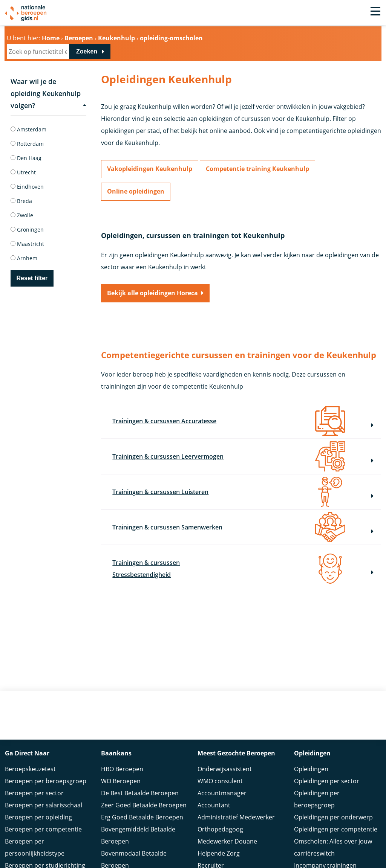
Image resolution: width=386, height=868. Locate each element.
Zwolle (22, 215)
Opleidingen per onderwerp (333, 808)
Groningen (27, 230)
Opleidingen (311, 760)
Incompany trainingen (325, 856)
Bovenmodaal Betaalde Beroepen (134, 850)
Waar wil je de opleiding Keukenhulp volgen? (48, 93)
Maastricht (27, 244)
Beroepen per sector (34, 784)
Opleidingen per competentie (336, 820)
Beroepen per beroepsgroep (46, 772)
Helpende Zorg (219, 844)
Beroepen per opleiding (38, 808)
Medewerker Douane (227, 832)
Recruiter (211, 856)
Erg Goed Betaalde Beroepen (142, 808)
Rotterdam (27, 144)
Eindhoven (27, 187)
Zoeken (87, 51)
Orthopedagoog (220, 820)
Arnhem (24, 258)
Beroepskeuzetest (30, 760)
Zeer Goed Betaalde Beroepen (144, 796)
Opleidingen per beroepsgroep (317, 790)
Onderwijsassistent (225, 760)
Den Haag (26, 158)
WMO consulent (220, 772)
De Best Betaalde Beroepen (140, 784)
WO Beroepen (121, 772)
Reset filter (32, 278)
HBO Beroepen (122, 760)
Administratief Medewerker (236, 808)
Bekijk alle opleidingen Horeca (152, 293)
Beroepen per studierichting (45, 856)
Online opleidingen (136, 192)
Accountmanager (222, 784)
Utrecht (23, 172)
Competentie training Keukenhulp (257, 169)
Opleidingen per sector (327, 772)
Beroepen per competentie (43, 820)
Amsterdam (28, 129)
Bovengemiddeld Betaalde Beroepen (138, 826)
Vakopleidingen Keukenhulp (150, 169)
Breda (21, 201)
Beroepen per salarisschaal (44, 796)
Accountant (214, 796)
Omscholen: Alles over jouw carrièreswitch (333, 838)
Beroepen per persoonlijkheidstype (35, 838)
